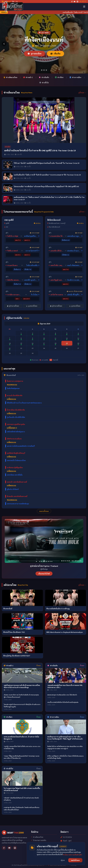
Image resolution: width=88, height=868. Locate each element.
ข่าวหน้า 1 (28, 77)
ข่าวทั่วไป (44, 83)
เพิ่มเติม (55, 54)
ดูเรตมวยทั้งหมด (32, 306)
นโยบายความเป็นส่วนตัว (40, 856)
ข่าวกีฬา (59, 77)
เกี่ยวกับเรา (36, 853)
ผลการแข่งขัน (37, 843)
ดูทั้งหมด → (82, 93)
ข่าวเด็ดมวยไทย (10, 77)
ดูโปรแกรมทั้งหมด (13, 306)
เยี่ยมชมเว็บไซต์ (44, 574)
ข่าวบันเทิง (44, 77)
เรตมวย (35, 847)
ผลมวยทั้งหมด (44, 511)
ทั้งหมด (39, 665)
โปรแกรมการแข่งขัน (39, 840)
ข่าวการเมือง (75, 77)
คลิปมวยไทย (36, 850)
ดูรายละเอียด (35, 54)
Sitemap (73, 865)
